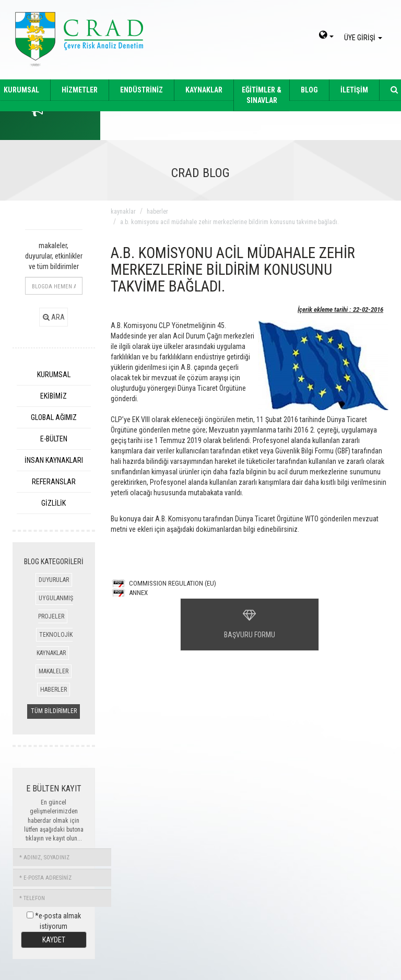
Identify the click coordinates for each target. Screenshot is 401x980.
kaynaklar (123, 212)
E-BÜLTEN (54, 439)
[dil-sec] (326, 36)
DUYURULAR (54, 580)
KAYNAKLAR (204, 90)
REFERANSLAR (54, 482)
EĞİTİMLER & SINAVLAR (262, 95)
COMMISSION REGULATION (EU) (173, 583)
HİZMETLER (80, 90)
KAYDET (54, 940)
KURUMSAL (54, 375)
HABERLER (54, 690)
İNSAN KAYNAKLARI (54, 460)
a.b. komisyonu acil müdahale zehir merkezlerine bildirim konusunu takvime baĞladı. (229, 222)
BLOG (309, 90)
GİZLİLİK (54, 503)
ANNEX (138, 593)
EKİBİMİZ (54, 396)
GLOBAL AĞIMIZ (54, 417)
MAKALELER (54, 671)
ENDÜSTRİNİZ (141, 90)
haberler (157, 212)
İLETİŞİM (354, 90)
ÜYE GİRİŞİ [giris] (365, 38)
